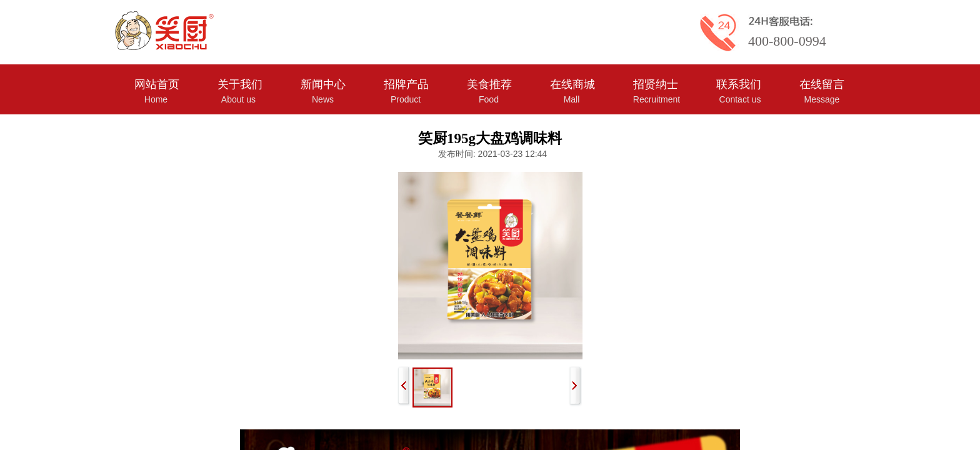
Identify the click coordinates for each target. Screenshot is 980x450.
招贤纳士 (656, 84)
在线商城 (572, 84)
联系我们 (739, 84)
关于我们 (240, 84)
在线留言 (822, 84)
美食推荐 (489, 84)
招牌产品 (406, 84)
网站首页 (157, 84)
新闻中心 (323, 84)
